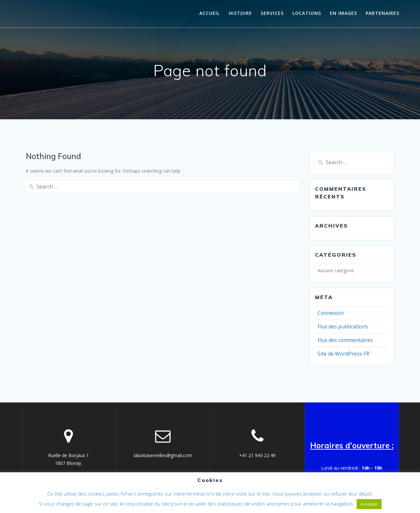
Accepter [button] (369, 504)
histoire (240, 13)
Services (272, 13)
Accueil (210, 13)
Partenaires (383, 13)
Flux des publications (343, 326)
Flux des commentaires (345, 340)
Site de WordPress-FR (344, 354)
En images (343, 13)
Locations (307, 13)
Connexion (331, 313)
